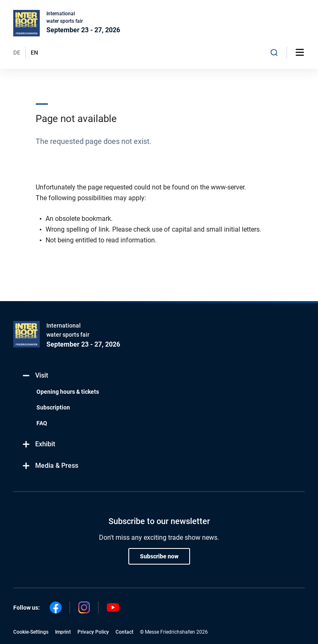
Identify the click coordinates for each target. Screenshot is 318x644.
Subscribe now (159, 556)
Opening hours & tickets (68, 392)
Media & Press (50, 466)
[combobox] (274, 53)
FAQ (42, 423)
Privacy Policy (93, 632)
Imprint (63, 632)
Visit (35, 376)
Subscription (53, 407)
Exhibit (38, 444)
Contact (124, 632)
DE (17, 53)
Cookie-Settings (31, 632)
